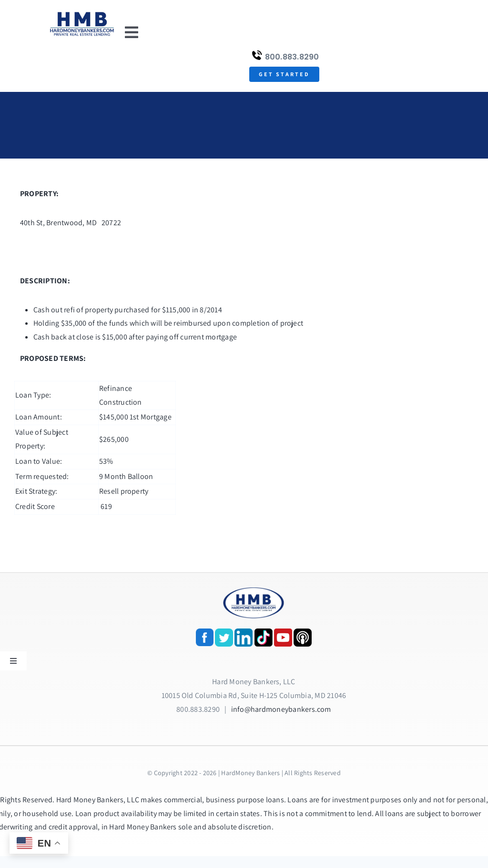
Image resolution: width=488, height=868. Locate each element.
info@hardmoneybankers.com (281, 709)
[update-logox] (82, 13)
